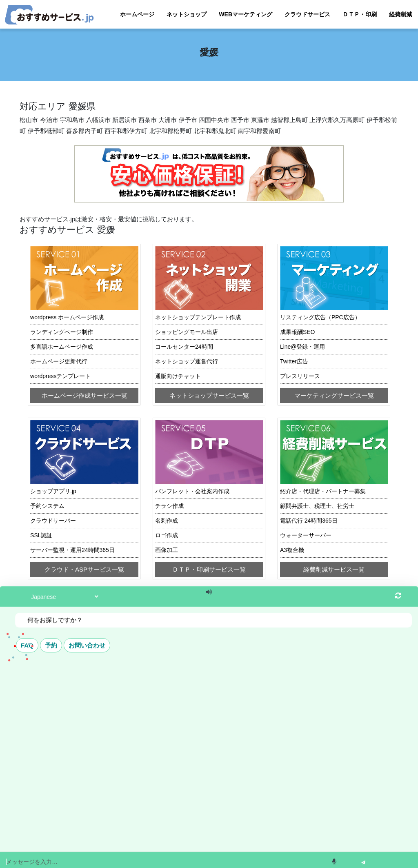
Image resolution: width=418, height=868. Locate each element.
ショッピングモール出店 (187, 332)
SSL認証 (41, 535)
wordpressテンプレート (60, 376)
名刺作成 (167, 521)
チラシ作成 (169, 506)
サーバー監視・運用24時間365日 (72, 550)
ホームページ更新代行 (59, 361)
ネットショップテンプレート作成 (198, 317)
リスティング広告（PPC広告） (320, 317)
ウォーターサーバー (306, 535)
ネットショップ (187, 14)
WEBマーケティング (246, 14)
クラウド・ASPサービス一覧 (84, 569)
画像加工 (167, 550)
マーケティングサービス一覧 (334, 395)
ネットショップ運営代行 (187, 361)
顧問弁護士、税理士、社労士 (317, 506)
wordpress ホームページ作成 (67, 317)
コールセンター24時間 (184, 347)
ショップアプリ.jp (53, 491)
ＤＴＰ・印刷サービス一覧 (209, 569)
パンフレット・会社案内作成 (192, 491)
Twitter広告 (294, 361)
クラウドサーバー (53, 521)
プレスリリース (300, 376)
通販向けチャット (178, 376)
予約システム (47, 506)
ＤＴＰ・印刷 (360, 14)
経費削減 (400, 14)
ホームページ (137, 14)
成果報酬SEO (297, 332)
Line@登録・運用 (303, 347)
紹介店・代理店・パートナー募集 (323, 491)
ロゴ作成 (167, 535)
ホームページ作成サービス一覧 (84, 395)
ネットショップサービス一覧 (209, 395)
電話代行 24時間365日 (309, 521)
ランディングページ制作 (62, 332)
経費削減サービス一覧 (334, 569)
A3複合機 (292, 550)
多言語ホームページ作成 (62, 347)
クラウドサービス (307, 14)
